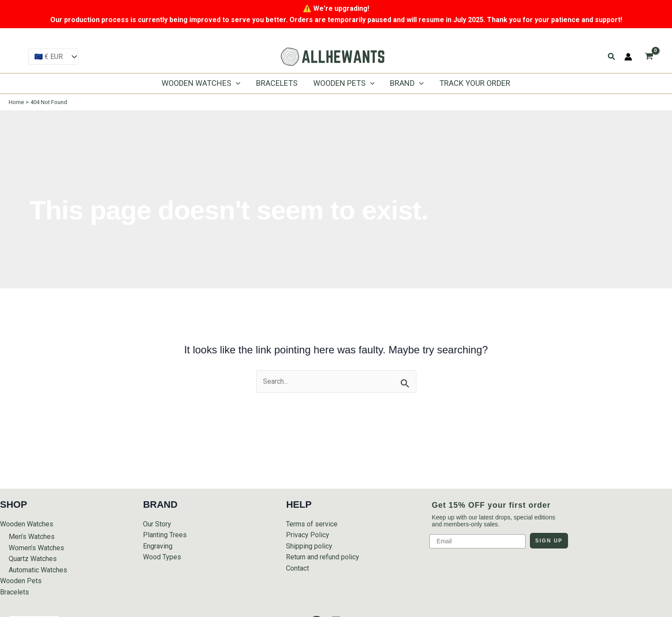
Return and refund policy (323, 557)
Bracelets (15, 592)
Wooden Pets (21, 581)
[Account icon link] (628, 57)
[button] (612, 57)
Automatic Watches (38, 570)
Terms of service (312, 524)
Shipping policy (309, 546)
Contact (297, 568)
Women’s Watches (36, 548)
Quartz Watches (33, 559)
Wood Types (162, 557)
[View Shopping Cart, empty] (649, 57)
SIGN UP (549, 541)
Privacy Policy (308, 535)
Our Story (157, 524)
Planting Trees (165, 535)
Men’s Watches (32, 537)
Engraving (158, 546)
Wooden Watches (27, 524)
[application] (236, 83)
